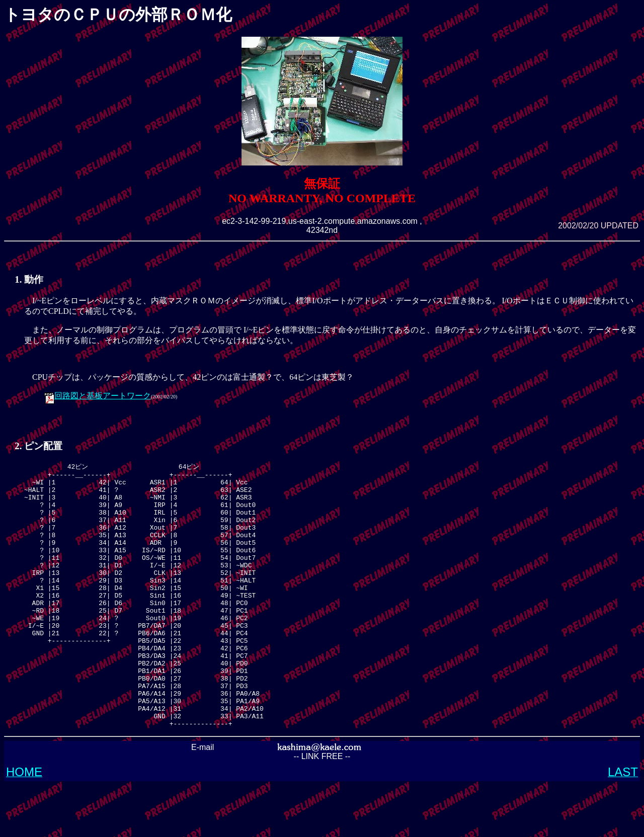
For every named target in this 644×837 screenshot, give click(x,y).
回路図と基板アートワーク (103, 396)
